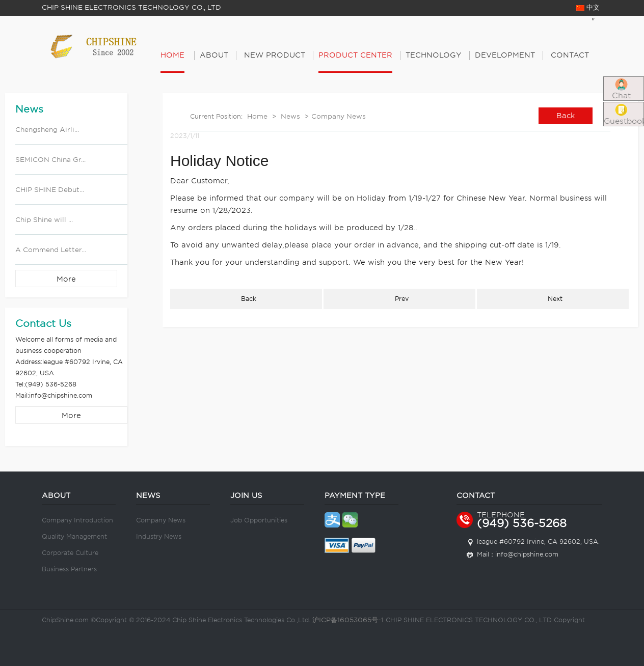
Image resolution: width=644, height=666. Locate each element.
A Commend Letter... (51, 250)
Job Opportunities (259, 520)
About (214, 55)
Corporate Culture (70, 553)
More (66, 279)
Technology (434, 55)
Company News (339, 116)
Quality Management (74, 536)
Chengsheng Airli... (47, 130)
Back (566, 116)
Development (505, 55)
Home (172, 55)
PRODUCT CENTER (355, 55)
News (290, 116)
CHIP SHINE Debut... (50, 190)
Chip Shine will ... (44, 220)
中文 (588, 7)
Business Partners (69, 569)
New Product (275, 55)
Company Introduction (77, 520)
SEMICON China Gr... (50, 160)
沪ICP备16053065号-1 (348, 620)
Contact (570, 55)
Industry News (159, 536)
